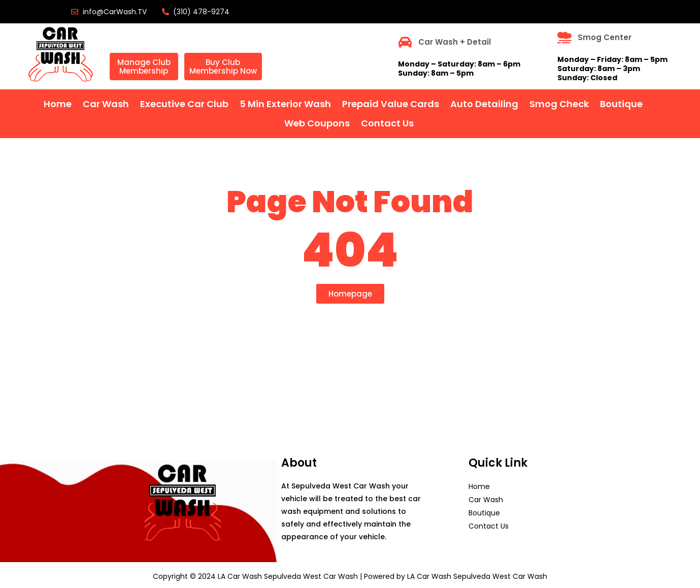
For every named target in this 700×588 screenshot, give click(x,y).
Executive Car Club (184, 104)
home (58, 104)
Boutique (621, 104)
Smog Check (559, 104)
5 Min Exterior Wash (285, 104)
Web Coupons (317, 123)
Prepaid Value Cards (391, 104)
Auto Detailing (484, 104)
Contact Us (387, 123)
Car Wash (106, 104)
